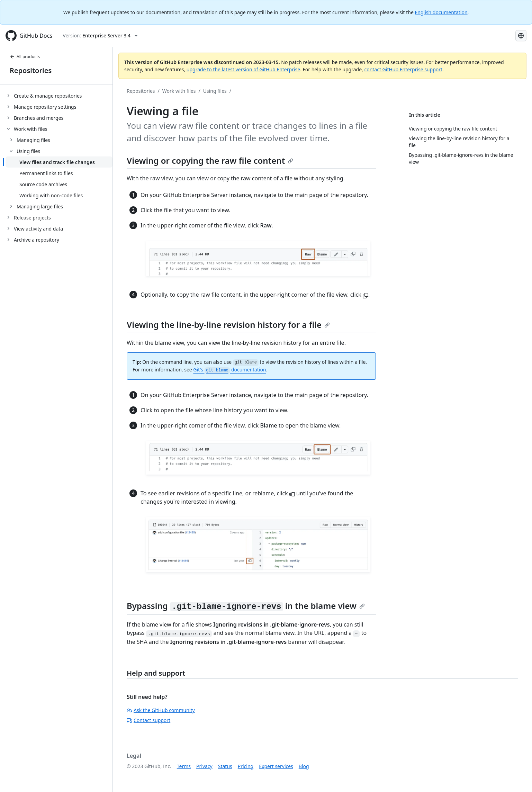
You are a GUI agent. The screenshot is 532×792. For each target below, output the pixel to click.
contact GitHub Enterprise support (403, 69)
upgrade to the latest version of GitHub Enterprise (243, 69)
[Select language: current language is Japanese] (521, 36)
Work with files (179, 91)
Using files (215, 91)
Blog (304, 766)
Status (225, 766)
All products (25, 57)
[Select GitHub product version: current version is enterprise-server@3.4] (100, 36)
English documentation (441, 12)
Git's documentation (229, 370)
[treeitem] (59, 96)
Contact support (148, 720)
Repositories (31, 70)
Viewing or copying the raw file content (210, 160)
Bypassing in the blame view (246, 606)
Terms (184, 766)
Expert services (276, 766)
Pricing (246, 766)
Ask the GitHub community (161, 710)
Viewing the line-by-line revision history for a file (228, 325)
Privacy (204, 766)
